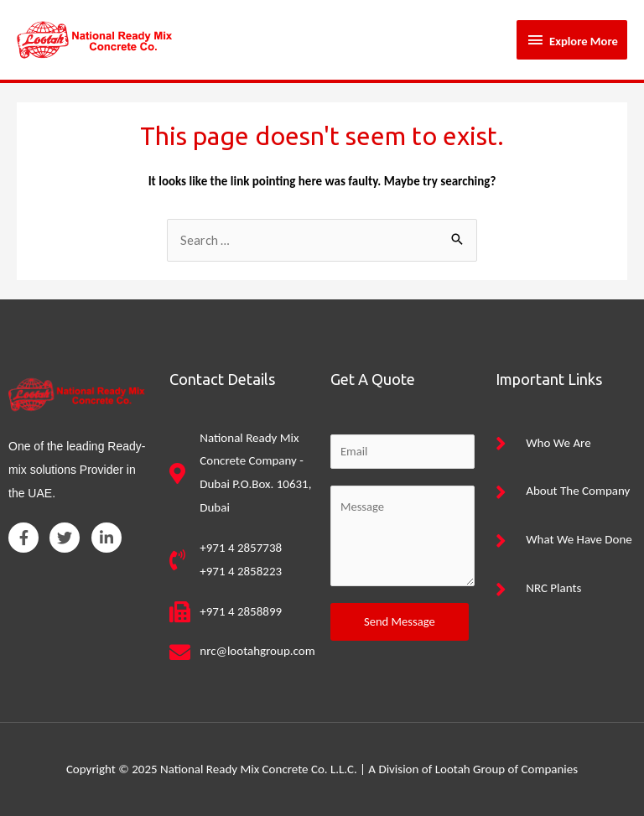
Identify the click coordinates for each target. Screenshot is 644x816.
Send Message (400, 621)
